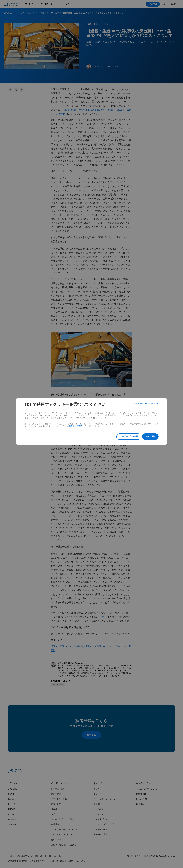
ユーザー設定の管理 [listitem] (126, 437)
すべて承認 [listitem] (150, 437)
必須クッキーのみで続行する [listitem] (146, 405)
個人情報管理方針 (77, 426)
